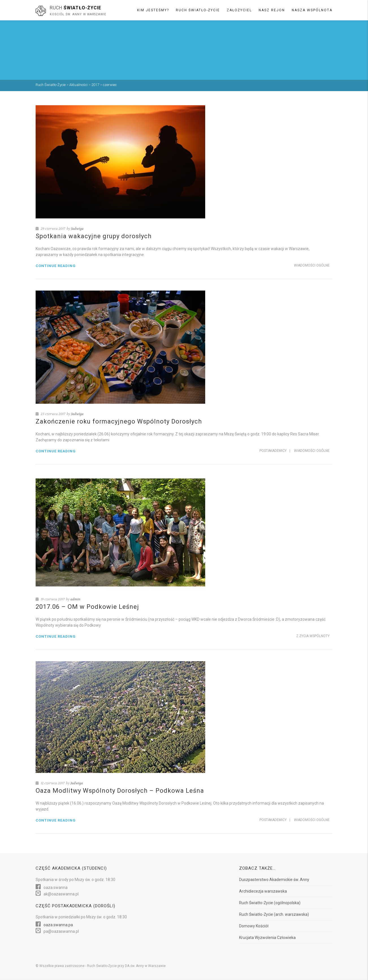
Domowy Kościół (254, 926)
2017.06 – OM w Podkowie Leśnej (87, 607)
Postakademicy (273, 451)
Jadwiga (77, 229)
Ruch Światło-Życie (198, 10)
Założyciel (239, 10)
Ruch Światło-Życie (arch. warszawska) (274, 914)
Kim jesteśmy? (153, 10)
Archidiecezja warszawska (263, 891)
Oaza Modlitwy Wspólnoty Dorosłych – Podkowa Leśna (120, 791)
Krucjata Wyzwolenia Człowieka (267, 938)
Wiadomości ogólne (312, 265)
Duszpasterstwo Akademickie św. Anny (274, 880)
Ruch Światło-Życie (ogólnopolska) (270, 903)
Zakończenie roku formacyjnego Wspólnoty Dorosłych (119, 421)
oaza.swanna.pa (58, 925)
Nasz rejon (272, 10)
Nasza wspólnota (312, 10)
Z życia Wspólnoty (313, 636)
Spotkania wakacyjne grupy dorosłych (94, 236)
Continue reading (56, 266)
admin (75, 599)
